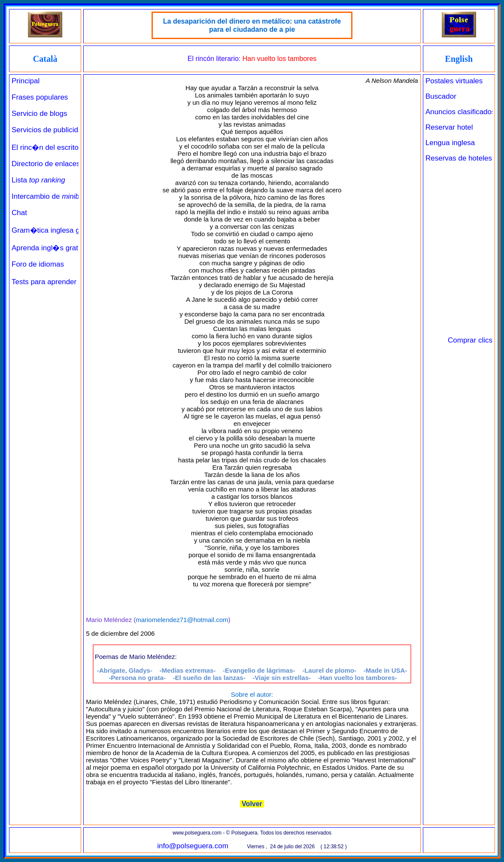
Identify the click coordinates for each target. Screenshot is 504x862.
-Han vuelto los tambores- (358, 678)
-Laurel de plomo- (329, 670)
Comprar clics (470, 340)
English (459, 59)
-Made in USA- (386, 670)
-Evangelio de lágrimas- (259, 670)
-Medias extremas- (188, 670)
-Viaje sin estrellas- (282, 678)
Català (45, 59)
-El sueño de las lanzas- (209, 678)
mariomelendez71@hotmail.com (182, 620)
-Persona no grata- (137, 678)
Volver (252, 804)
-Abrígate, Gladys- (125, 670)
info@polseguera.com (193, 846)
